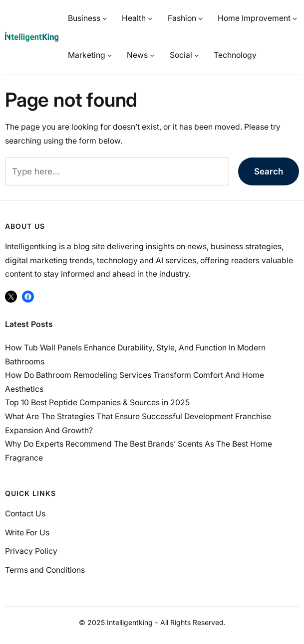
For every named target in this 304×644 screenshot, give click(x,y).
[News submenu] (152, 55)
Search (269, 171)
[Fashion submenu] (200, 18)
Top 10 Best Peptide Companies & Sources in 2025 (97, 402)
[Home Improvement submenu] (295, 18)
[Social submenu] (196, 55)
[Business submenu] (105, 18)
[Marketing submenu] (110, 55)
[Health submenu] (150, 18)
